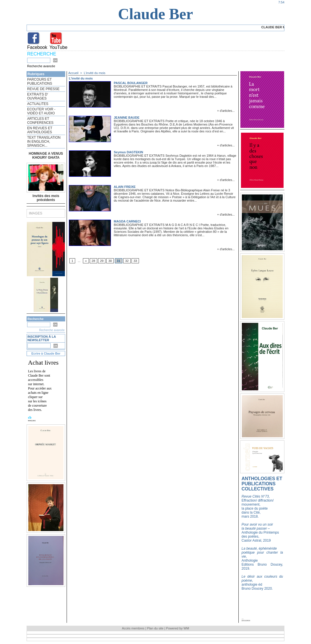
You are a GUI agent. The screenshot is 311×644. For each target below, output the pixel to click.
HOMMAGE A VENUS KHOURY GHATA (46, 156)
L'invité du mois (94, 73)
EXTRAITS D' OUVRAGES (38, 96)
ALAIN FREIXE (125, 187)
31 (119, 261)
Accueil (73, 73)
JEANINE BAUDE (127, 118)
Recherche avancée (41, 66)
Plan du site (155, 628)
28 (93, 261)
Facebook (37, 47)
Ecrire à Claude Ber (46, 353)
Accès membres (133, 628)
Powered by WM (178, 628)
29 (102, 261)
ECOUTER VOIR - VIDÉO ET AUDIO (41, 111)
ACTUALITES (38, 104)
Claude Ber (156, 14)
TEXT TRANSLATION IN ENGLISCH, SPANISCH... (44, 142)
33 (135, 261)
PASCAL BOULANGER (131, 83)
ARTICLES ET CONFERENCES (40, 121)
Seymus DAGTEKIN (128, 152)
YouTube (58, 47)
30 (110, 261)
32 (127, 261)
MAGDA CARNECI (127, 221)
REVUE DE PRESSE (43, 89)
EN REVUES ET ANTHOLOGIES (40, 130)
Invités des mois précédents (46, 198)
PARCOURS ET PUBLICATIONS (40, 82)
